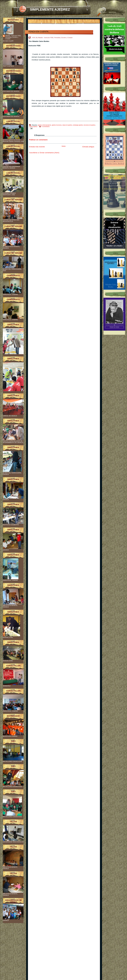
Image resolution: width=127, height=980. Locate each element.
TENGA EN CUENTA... (39, 32)
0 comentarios (46, 127)
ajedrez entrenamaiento (44, 125)
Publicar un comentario (38, 140)
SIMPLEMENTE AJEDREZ (50, 9)
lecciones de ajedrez (89, 125)
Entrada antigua (88, 147)
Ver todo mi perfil (8, 41)
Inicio (64, 146)
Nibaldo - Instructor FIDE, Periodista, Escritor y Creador (13, 37)
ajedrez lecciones (57, 125)
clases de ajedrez (67, 125)
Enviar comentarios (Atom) (49, 153)
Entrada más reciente (37, 147)
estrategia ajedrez (78, 125)
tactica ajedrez (33, 127)
